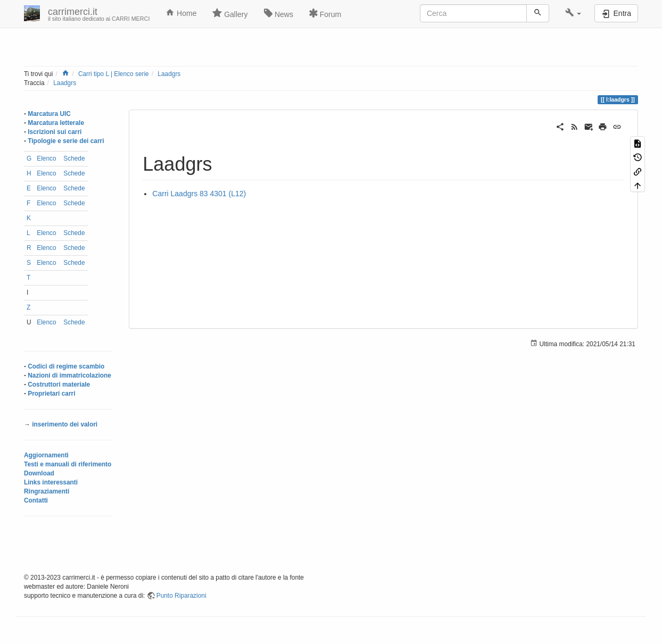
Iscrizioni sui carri (55, 132)
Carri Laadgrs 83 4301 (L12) (199, 194)
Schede (74, 158)
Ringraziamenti (47, 491)
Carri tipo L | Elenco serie (114, 74)
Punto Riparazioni (181, 596)
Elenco (46, 158)
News (279, 13)
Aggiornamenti (46, 455)
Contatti (36, 500)
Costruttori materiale (59, 384)
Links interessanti (51, 482)
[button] (573, 13)
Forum (325, 13)
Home (181, 13)
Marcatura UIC (49, 114)
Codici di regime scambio (66, 366)
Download (39, 473)
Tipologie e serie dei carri (66, 141)
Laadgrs (169, 74)
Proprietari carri (51, 394)
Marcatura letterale (56, 123)
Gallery (230, 13)
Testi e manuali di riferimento (68, 464)
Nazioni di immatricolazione (69, 375)
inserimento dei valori (65, 424)
